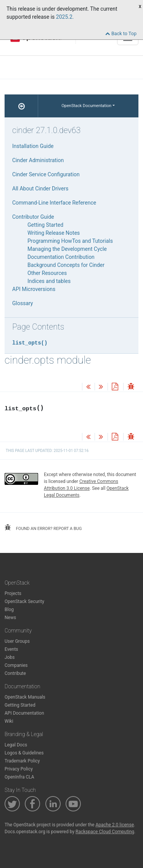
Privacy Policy (19, 769)
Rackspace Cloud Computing (105, 832)
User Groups (17, 641)
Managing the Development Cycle (67, 249)
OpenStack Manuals (25, 697)
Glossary (22, 303)
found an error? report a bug (43, 528)
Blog (9, 610)
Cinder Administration (38, 160)
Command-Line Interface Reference (54, 203)
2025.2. (65, 17)
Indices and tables (49, 281)
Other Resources (47, 273)
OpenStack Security (24, 601)
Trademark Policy (22, 761)
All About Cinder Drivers (40, 189)
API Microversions (34, 289)
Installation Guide (33, 146)
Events (11, 649)
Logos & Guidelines (24, 753)
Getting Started (45, 225)
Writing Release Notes (54, 233)
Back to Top (121, 33)
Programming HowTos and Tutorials (70, 241)
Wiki (9, 721)
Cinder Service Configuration (46, 174)
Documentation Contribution (61, 257)
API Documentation (24, 713)
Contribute (15, 673)
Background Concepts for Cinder (66, 265)
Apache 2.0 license (115, 825)
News (10, 618)
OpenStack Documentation (86, 106)
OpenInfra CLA (19, 777)
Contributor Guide (33, 217)
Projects (13, 593)
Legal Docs (16, 745)
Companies (16, 665)
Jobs (10, 657)
